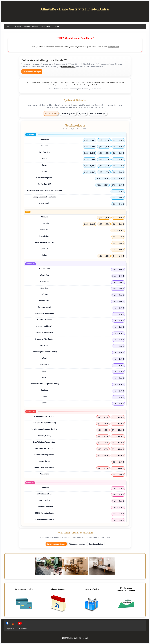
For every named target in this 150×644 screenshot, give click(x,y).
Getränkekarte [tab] (51, 113)
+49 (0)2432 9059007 (80, 638)
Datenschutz (23, 629)
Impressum (10, 629)
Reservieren (45, 27)
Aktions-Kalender (31, 27)
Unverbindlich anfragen (32, 72)
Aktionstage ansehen (77, 544)
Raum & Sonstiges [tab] (98, 113)
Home (8, 27)
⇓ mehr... (57, 27)
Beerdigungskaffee (68, 67)
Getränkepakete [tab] (68, 113)
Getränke (17, 27)
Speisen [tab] (82, 113)
